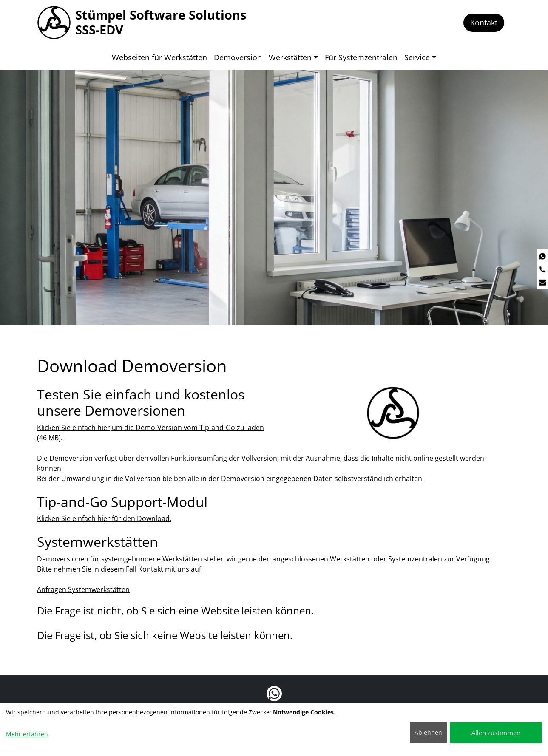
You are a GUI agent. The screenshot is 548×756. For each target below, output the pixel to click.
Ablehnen (428, 732)
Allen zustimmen (496, 733)
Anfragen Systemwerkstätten (83, 588)
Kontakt (484, 23)
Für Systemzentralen (361, 57)
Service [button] (417, 57)
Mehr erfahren (27, 734)
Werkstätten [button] (290, 57)
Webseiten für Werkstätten (159, 57)
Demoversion (238, 57)
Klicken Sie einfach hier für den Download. (104, 518)
